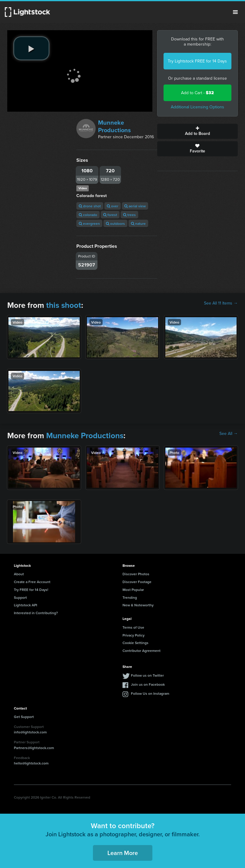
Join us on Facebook (148, 684)
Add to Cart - (197, 93)
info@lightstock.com (30, 732)
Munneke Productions (115, 126)
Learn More (123, 853)
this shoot (64, 305)
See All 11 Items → (221, 303)
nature (138, 223)
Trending (130, 597)
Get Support (24, 717)
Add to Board (197, 131)
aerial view (135, 206)
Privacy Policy (134, 635)
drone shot (90, 206)
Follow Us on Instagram (150, 693)
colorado (88, 215)
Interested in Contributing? (36, 613)
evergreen (89, 223)
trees (129, 215)
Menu (235, 12)
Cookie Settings (135, 643)
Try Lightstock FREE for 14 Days (197, 61)
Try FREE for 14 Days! (31, 590)
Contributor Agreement (142, 651)
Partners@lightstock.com (34, 748)
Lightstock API (25, 605)
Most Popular (133, 590)
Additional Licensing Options (197, 107)
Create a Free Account (32, 582)
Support (20, 597)
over (113, 206)
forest (110, 215)
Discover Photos (136, 574)
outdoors (115, 223)
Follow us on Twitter (147, 675)
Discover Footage (137, 582)
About (19, 574)
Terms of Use (133, 627)
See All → (229, 434)
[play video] (31, 48)
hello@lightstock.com (31, 763)
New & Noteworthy (138, 605)
